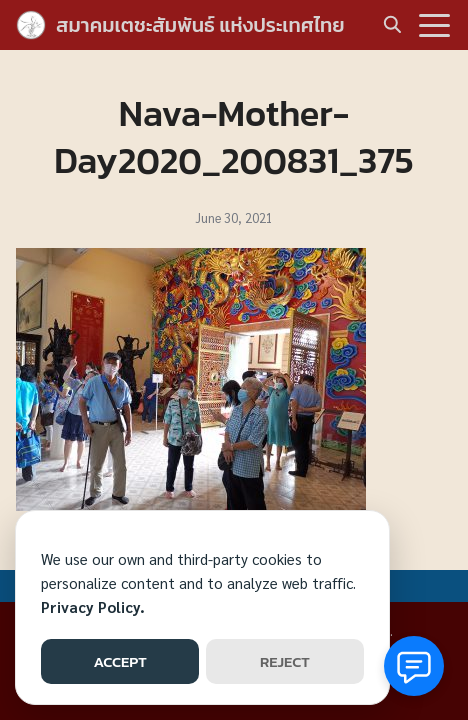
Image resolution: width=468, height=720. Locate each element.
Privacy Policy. (93, 606)
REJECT (285, 661)
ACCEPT (119, 661)
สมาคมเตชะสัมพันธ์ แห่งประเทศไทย (200, 25)
